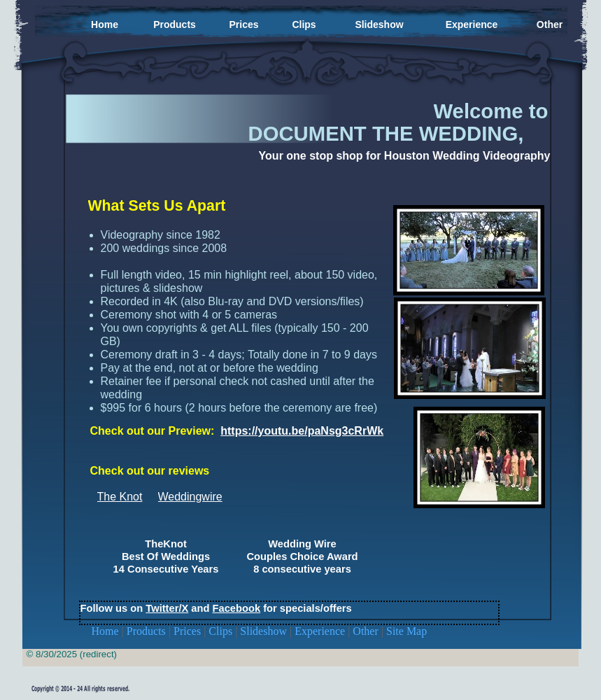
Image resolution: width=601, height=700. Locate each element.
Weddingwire (190, 497)
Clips (222, 631)
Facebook (237, 608)
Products (148, 631)
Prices (189, 631)
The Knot (120, 497)
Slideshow (265, 631)
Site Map (406, 631)
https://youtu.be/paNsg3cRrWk (302, 431)
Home (107, 631)
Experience (321, 631)
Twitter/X (167, 608)
